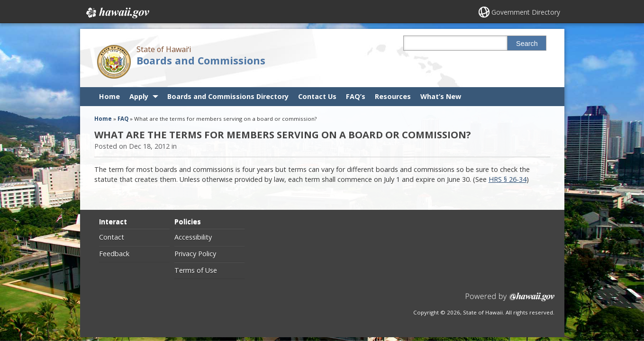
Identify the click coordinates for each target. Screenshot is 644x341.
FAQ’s (356, 96)
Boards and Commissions (201, 60)
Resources (393, 96)
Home (109, 96)
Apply (139, 96)
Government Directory (526, 12)
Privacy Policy (195, 254)
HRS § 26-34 (508, 179)
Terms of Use (196, 270)
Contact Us (317, 96)
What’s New (441, 96)
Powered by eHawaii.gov (510, 301)
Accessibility (193, 237)
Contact (112, 237)
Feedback (114, 254)
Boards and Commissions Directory (228, 96)
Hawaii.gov (117, 13)
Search (527, 44)
